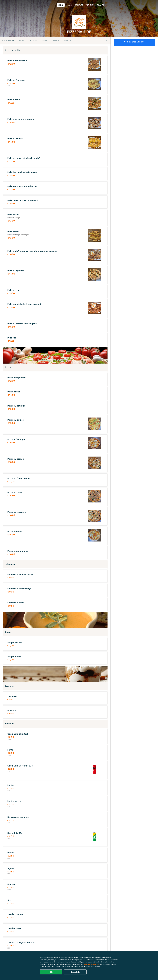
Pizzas (22, 40)
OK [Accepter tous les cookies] (51, 972)
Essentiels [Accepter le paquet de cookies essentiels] (75, 972)
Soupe (45, 40)
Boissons (67, 40)
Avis (70, 5)
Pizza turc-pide (8, 40)
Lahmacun (33, 40)
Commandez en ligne (134, 42)
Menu (61, 5)
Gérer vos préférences (92, 964)
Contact (79, 5)
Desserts (55, 40)
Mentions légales (95, 5)
